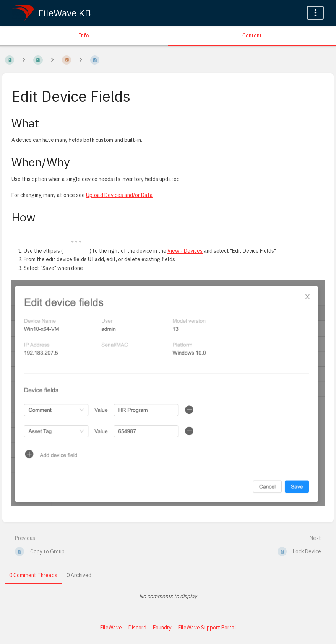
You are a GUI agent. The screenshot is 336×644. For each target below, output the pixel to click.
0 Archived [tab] (79, 575)
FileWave (111, 628)
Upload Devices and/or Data (119, 195)
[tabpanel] (168, 596)
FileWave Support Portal (207, 628)
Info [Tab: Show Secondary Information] (84, 36)
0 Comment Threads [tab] (33, 575)
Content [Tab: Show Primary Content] (252, 36)
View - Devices (185, 251)
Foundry (162, 628)
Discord (137, 628)
